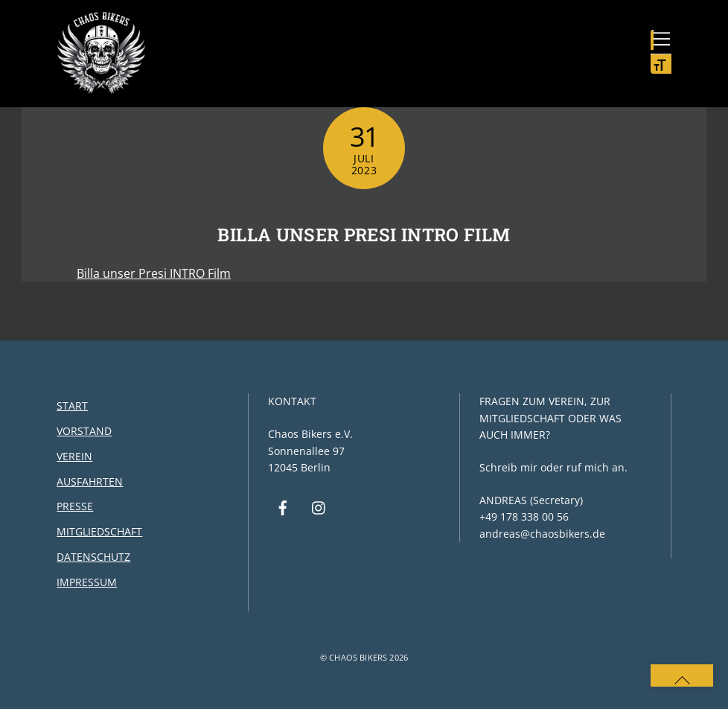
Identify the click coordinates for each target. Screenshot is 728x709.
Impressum (87, 582)
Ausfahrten (90, 481)
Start (72, 406)
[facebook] (283, 506)
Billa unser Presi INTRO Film (364, 235)
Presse (75, 506)
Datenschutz (93, 557)
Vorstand (84, 431)
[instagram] (319, 506)
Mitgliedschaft (99, 531)
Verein (74, 456)
